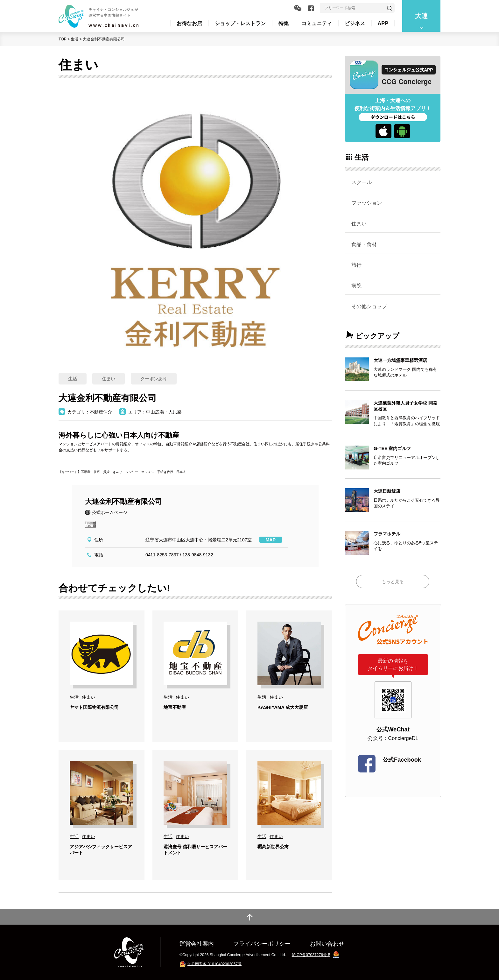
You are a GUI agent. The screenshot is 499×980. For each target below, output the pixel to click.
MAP (271, 540)
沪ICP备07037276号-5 (311, 955)
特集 (284, 23)
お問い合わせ (327, 944)
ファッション (367, 203)
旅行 (356, 265)
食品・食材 (364, 244)
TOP (63, 39)
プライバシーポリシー (262, 944)
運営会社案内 (197, 944)
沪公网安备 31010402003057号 (214, 964)
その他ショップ (369, 306)
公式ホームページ (109, 512)
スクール (362, 182)
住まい (359, 223)
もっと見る (393, 582)
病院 (356, 286)
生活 (74, 39)
